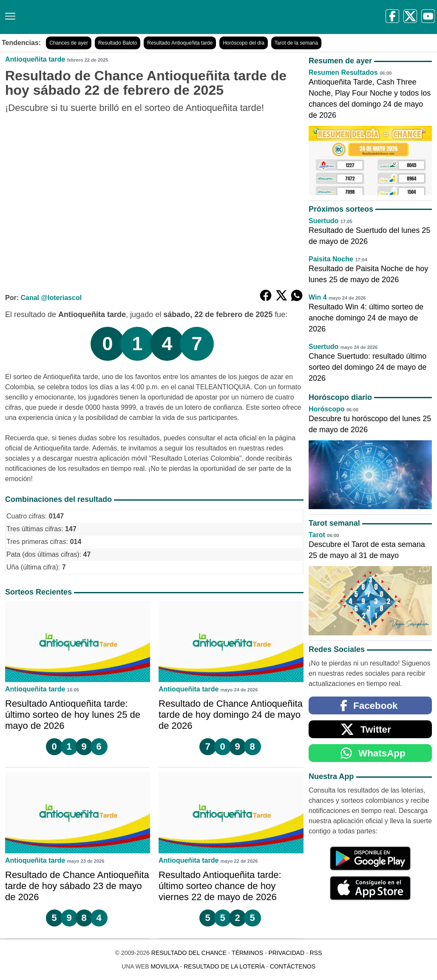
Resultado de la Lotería (224, 966)
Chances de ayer (69, 43)
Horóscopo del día (243, 43)
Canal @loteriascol (51, 298)
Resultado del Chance (189, 953)
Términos (247, 953)
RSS (316, 953)
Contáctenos (293, 966)
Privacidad (286, 953)
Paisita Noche (331, 259)
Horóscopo (326, 409)
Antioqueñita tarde (35, 59)
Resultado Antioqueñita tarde (180, 43)
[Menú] (9, 13)
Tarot (317, 535)
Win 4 (318, 297)
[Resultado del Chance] (123, 17)
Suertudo (323, 221)
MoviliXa (164, 966)
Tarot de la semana (296, 43)
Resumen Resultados (343, 72)
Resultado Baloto (118, 43)
